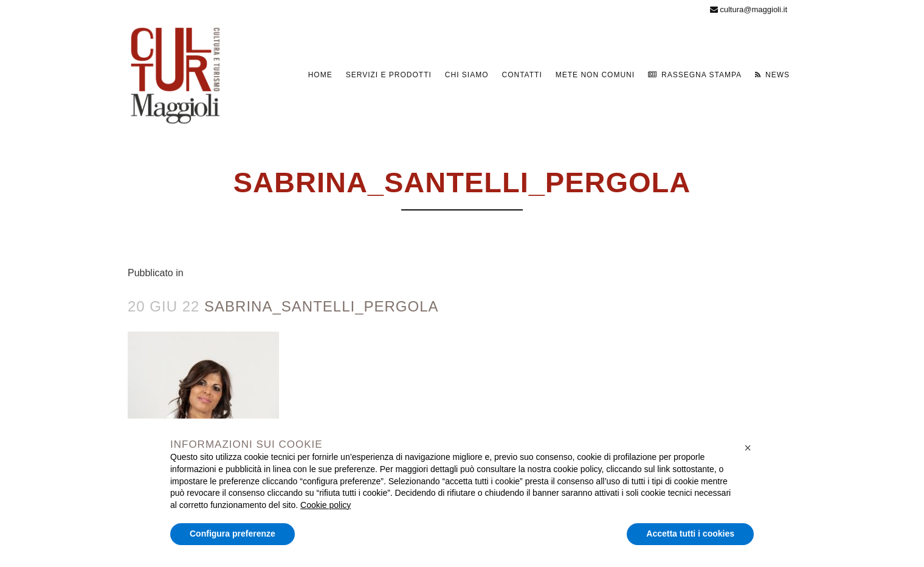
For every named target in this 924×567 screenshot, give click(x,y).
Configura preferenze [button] (233, 534)
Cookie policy (326, 505)
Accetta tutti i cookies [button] (690, 534)
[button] (748, 448)
